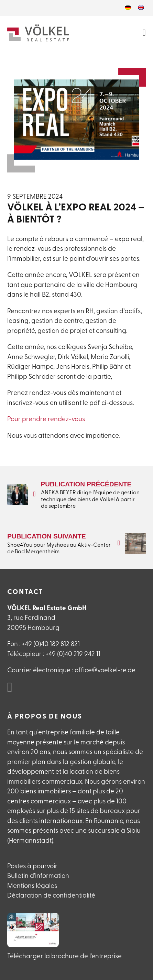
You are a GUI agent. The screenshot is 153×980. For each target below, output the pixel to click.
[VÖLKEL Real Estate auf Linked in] (10, 688)
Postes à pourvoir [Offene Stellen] (32, 867)
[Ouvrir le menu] (144, 33)
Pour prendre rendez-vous (46, 420)
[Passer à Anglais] (141, 8)
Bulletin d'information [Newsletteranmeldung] (38, 876)
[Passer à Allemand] (128, 8)
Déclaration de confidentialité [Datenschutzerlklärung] (51, 896)
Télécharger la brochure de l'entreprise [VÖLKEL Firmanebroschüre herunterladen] (64, 957)
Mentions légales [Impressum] (32, 886)
